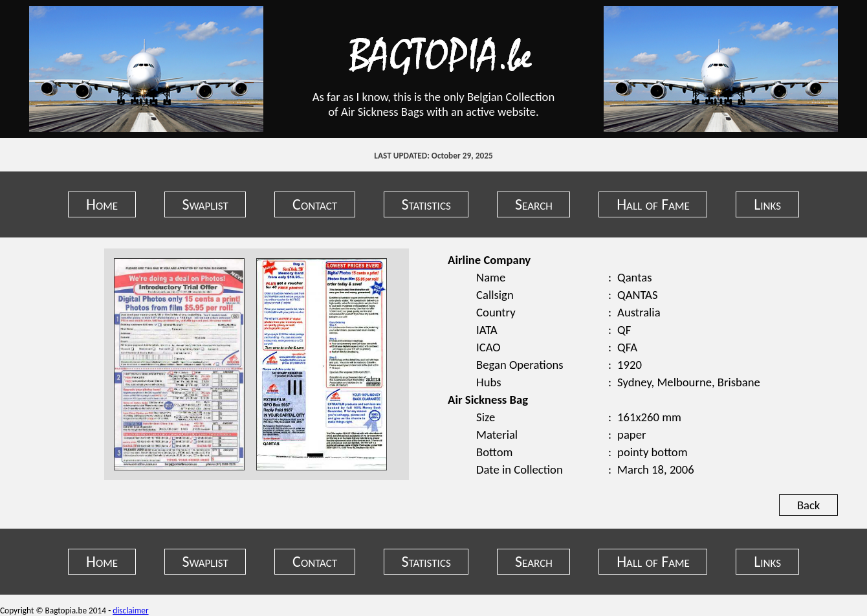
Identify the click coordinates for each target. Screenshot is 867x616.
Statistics (426, 204)
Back (808, 505)
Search (534, 204)
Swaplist (205, 204)
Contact (315, 204)
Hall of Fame (653, 204)
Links (767, 204)
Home (102, 204)
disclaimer (130, 610)
